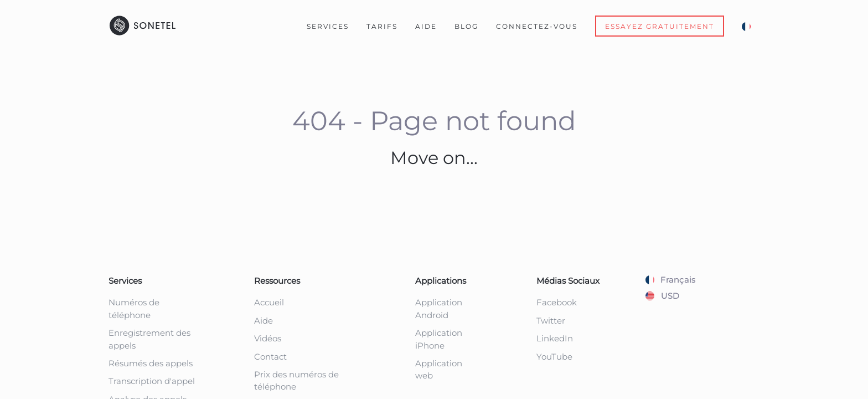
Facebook (557, 302)
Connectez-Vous (537, 26)
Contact (270, 357)
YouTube (554, 357)
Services (328, 26)
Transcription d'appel (152, 381)
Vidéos (268, 338)
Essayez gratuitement (660, 26)
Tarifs (382, 26)
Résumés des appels (151, 363)
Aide (426, 26)
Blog (466, 26)
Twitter (551, 321)
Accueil (269, 302)
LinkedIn (555, 338)
